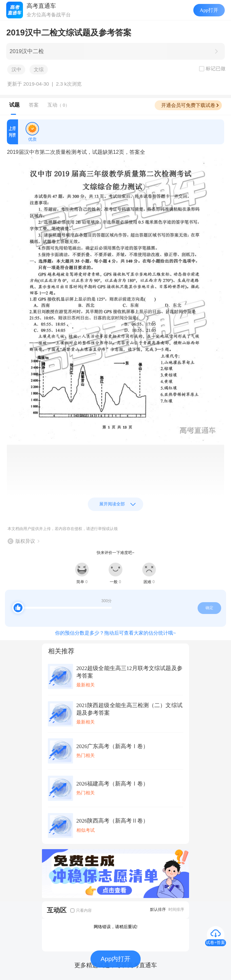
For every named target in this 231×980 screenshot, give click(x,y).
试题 (14, 105)
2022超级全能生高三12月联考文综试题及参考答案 (129, 672)
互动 (58, 105)
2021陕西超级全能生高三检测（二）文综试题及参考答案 (129, 709)
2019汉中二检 (27, 51)
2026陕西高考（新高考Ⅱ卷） (112, 821)
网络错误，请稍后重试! (116, 927)
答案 (34, 105)
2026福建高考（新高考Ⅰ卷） (112, 784)
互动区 (57, 910)
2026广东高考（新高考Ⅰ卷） (112, 746)
